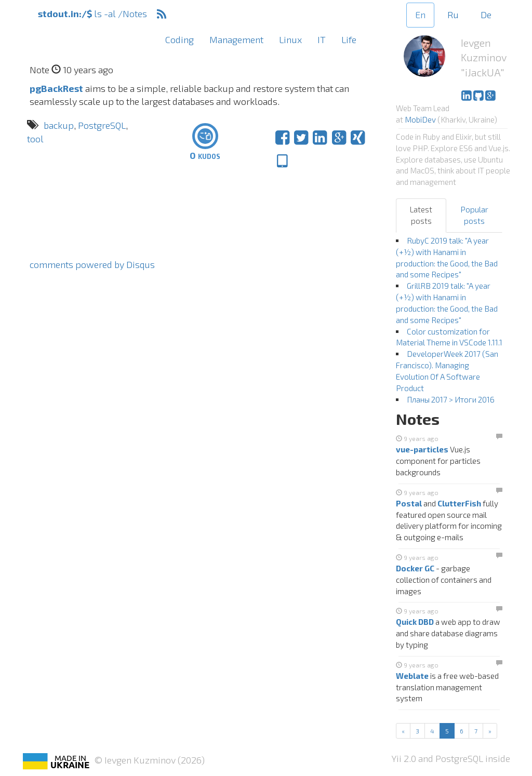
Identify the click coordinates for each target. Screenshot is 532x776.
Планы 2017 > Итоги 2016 (451, 399)
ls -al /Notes (92, 14)
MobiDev (420, 119)
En (420, 15)
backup (59, 125)
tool (35, 139)
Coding (179, 39)
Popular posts (474, 215)
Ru (453, 15)
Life (349, 39)
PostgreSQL (102, 125)
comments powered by (92, 264)
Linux (290, 39)
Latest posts (421, 215)
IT (322, 39)
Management (236, 39)
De (486, 15)
